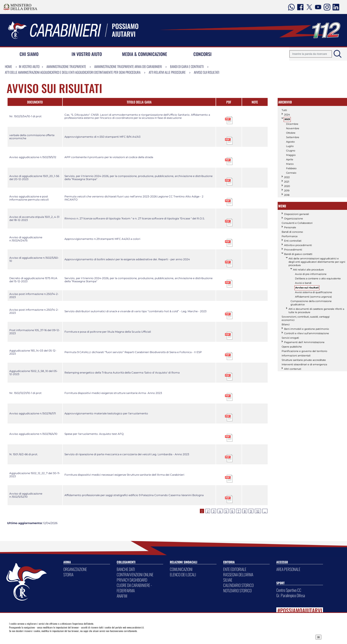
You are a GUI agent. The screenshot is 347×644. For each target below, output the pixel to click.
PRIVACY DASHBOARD (132, 580)
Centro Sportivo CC (289, 590)
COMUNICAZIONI (181, 569)
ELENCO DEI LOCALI (183, 574)
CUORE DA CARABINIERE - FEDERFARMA (134, 588)
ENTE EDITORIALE (235, 569)
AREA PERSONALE (288, 569)
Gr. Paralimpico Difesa (291, 595)
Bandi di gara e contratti (187, 66)
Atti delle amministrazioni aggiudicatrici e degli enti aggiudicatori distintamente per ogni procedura (73, 72)
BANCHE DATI (126, 569)
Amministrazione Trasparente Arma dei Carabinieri (128, 66)
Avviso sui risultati (207, 72)
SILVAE (228, 580)
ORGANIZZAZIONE (75, 569)
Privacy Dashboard (43, 637)
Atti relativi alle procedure (167, 72)
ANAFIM (122, 596)
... (265, 511)
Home (8, 66)
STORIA (68, 574)
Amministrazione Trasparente (66, 66)
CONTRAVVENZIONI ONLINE (135, 574)
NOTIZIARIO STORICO (237, 590)
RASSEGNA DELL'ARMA (238, 574)
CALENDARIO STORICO (238, 585)
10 (258, 511)
